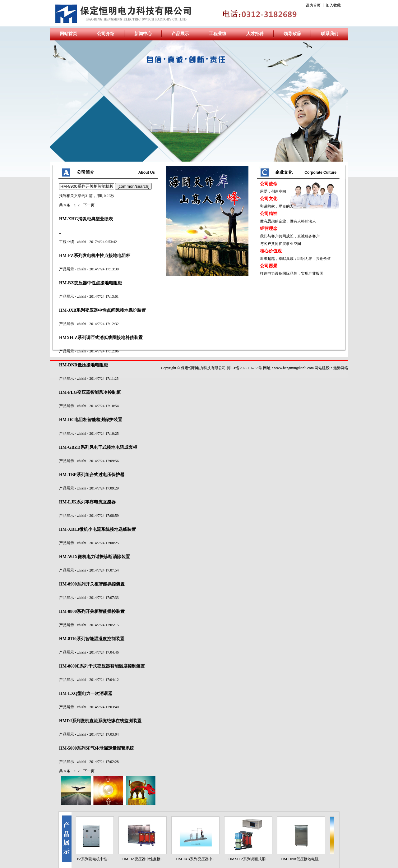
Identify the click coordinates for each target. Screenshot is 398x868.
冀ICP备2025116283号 (244, 368)
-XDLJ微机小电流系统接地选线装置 (98, 529)
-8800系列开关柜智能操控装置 (92, 611)
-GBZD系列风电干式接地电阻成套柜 (98, 447)
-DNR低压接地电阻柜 (83, 365)
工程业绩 (218, 34)
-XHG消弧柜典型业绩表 (86, 219)
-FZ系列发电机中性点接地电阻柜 (95, 255)
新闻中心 (143, 34)
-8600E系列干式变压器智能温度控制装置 (102, 666)
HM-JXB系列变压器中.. (197, 859)
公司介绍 (106, 34)
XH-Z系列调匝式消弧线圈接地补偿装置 (101, 338)
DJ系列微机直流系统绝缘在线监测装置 (100, 721)
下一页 (89, 205)
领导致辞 (292, 34)
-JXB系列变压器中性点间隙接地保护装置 (102, 310)
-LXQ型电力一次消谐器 (86, 693)
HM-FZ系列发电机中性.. (92, 859)
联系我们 (330, 34)
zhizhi (82, 242)
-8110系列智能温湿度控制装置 (92, 639)
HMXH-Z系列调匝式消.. (250, 859)
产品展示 (180, 34)
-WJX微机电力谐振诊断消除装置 (95, 557)
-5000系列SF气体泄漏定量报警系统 (97, 748)
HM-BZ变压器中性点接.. (144, 859)
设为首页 (313, 5)
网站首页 (68, 34)
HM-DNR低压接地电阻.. (303, 859)
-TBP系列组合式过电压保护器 (92, 475)
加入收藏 (333, 5)
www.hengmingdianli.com (294, 368)
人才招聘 (255, 34)
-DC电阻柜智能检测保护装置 (91, 420)
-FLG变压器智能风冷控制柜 (90, 392)
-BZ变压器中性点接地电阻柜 (90, 283)
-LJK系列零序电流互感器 (87, 502)
